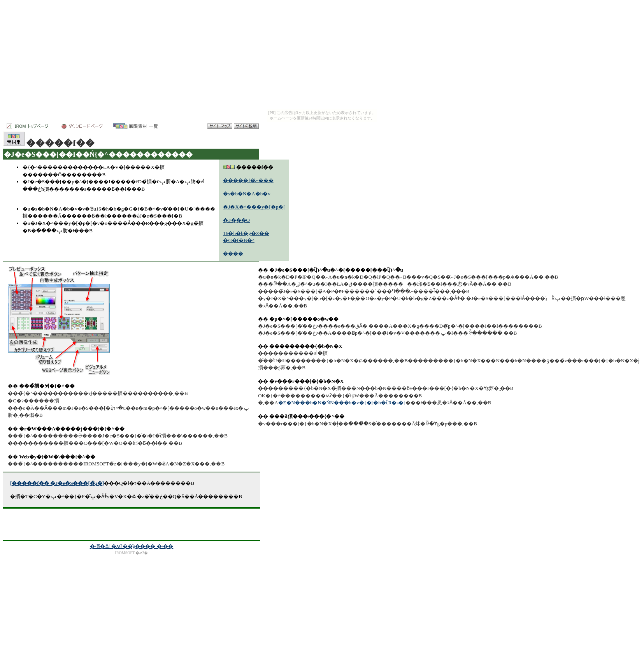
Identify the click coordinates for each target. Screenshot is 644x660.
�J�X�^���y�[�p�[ (254, 207)
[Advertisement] (132, 524)
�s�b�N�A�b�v (247, 194)
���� (233, 254)
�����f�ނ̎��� (248, 180)
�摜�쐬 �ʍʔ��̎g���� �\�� (132, 546)
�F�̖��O (236, 220)
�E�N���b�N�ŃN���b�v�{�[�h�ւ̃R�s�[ (342, 403)
